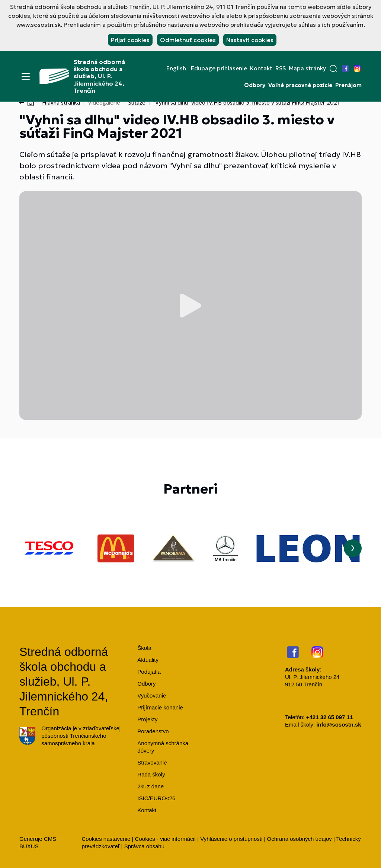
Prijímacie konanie (160, 707)
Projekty (147, 719)
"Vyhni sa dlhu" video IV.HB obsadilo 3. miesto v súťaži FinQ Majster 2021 (246, 103)
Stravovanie (152, 762)
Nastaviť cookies (250, 40)
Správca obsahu (144, 846)
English (176, 68)
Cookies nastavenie (106, 839)
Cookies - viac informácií (165, 839)
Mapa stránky (307, 68)
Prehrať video (190, 306)
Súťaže (137, 103)
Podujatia (149, 672)
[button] (333, 68)
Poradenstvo (153, 731)
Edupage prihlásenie (219, 68)
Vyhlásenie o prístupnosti (231, 839)
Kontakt (261, 68)
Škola (144, 648)
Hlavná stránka (61, 103)
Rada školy (151, 774)
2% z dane (151, 786)
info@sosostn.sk (339, 725)
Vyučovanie (152, 695)
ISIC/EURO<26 (156, 798)
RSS (281, 68)
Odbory (255, 85)
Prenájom (348, 85)
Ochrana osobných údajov (300, 839)
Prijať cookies (130, 40)
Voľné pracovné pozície (300, 85)
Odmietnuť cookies (188, 40)
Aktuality (148, 660)
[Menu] (26, 76)
